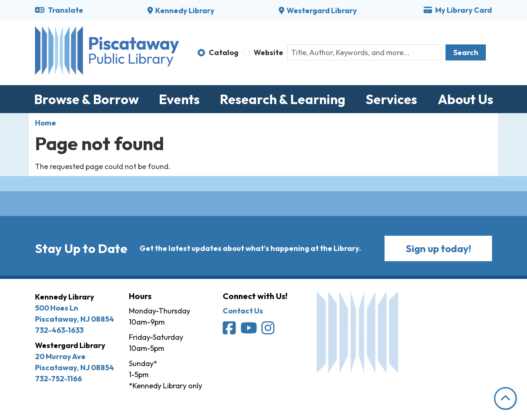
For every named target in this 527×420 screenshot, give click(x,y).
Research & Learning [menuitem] (283, 99)
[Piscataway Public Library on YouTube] (250, 331)
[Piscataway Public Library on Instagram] (269, 331)
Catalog (224, 52)
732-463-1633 (59, 330)
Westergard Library (322, 10)
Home (45, 123)
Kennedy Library (185, 10)
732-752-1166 (58, 379)
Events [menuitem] (179, 99)
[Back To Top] (505, 398)
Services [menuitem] (391, 99)
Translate (59, 10)
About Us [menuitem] (465, 99)
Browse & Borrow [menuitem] (86, 99)
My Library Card (458, 10)
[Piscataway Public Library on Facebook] (230, 331)
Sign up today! (438, 248)
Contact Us (243, 311)
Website (268, 52)
